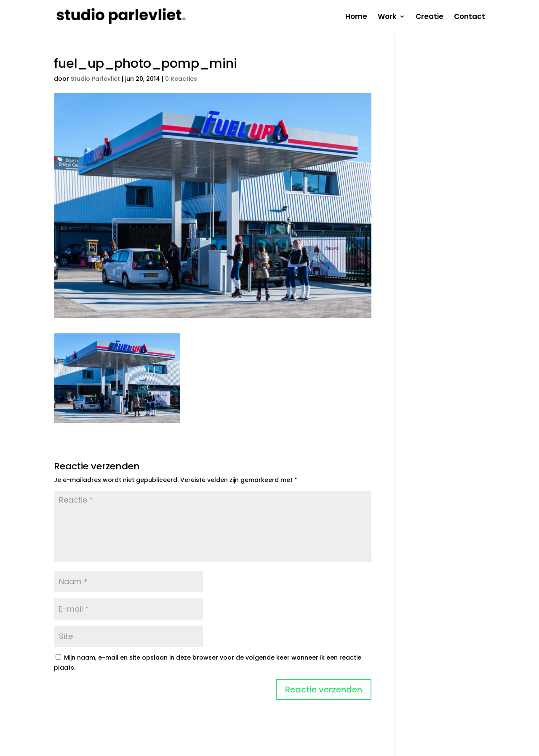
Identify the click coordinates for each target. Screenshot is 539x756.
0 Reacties (181, 79)
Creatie (430, 17)
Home (356, 17)
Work (387, 17)
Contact (470, 17)
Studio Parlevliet (95, 79)
